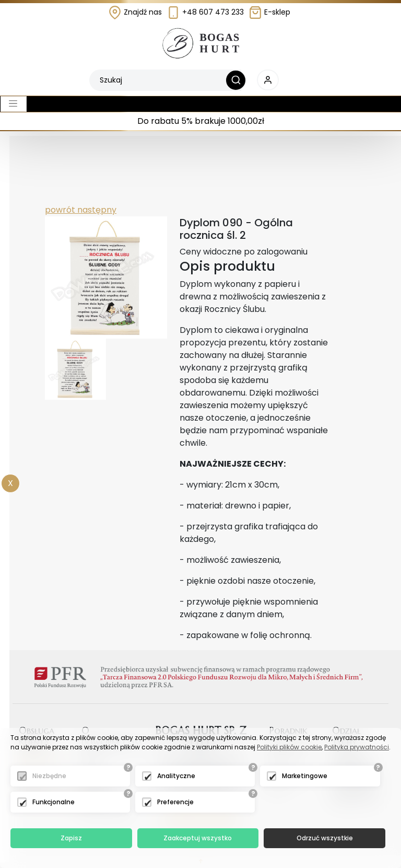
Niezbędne (49, 776)
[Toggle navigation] (14, 104)
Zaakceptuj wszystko (198, 838)
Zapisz (71, 838)
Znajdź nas (135, 12)
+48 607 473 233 (205, 12)
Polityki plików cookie (289, 747)
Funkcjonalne (54, 802)
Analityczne (176, 776)
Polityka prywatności (357, 747)
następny (96, 210)
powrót (60, 210)
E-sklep (269, 12)
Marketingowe (305, 776)
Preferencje (175, 802)
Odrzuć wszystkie (325, 838)
